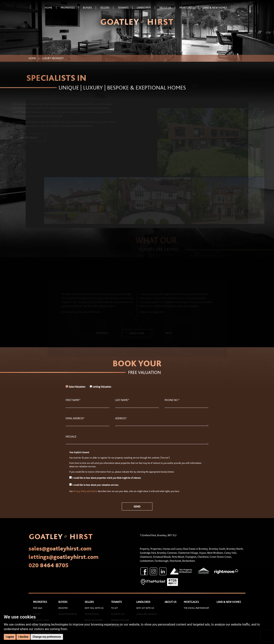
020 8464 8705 (49, 565)
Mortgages (189, 8)
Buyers (89, 8)
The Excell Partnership (196, 608)
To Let (114, 608)
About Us (167, 8)
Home (51, 8)
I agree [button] (10, 637)
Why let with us (145, 608)
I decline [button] (23, 637)
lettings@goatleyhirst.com (64, 557)
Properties (70, 8)
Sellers (107, 8)
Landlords (146, 8)
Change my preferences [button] (47, 637)
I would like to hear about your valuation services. (94, 485)
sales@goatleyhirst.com (60, 548)
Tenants (125, 8)
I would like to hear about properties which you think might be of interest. (105, 478)
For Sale (38, 608)
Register (63, 608)
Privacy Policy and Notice (85, 491)
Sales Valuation (77, 387)
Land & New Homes (215, 8)
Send (137, 506)
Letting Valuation (102, 387)
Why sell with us (94, 608)
